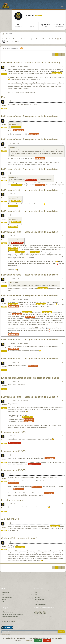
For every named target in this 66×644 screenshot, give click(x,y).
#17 (63, 474)
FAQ (36, 593)
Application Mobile (40, 604)
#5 (63, 173)
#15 (63, 436)
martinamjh (12, 124)
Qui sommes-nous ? (8, 612)
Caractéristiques (7, 597)
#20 (63, 542)
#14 (63, 401)
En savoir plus (28, 640)
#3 (63, 120)
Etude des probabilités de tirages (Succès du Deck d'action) (31, 378)
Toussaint (4, 71)
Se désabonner (6, 634)
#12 (63, 363)
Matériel (4, 600)
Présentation (6, 593)
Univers (4, 595)
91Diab (11, 148)
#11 (63, 343)
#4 (63, 143)
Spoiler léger (57, 73)
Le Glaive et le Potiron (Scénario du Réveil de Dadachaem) (30, 63)
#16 (63, 455)
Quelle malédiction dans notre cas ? (19, 538)
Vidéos (37, 595)
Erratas (5, 97)
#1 (63, 66)
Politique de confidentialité (10, 617)
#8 (63, 236)
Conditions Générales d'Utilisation (12, 614)
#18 (63, 504)
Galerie (4, 602)
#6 (63, 194)
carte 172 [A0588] (10, 519)
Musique (37, 597)
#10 (63, 299)
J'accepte (38, 641)
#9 (63, 279)
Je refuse (47, 641)
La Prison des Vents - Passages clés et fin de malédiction (30, 116)
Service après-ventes (8, 621)
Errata (36, 602)
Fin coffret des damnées (13, 500)
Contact (4, 619)
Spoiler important (31, 180)
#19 (63, 523)
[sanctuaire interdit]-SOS (13, 432)
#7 (63, 215)
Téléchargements (40, 600)
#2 (63, 101)
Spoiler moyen (19, 130)
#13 (63, 382)
